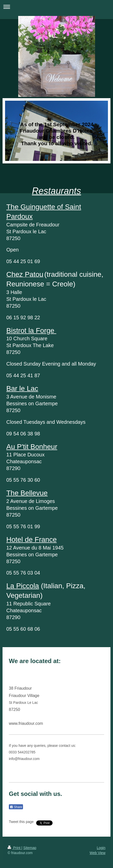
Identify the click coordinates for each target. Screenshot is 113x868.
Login (101, 848)
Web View (97, 853)
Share (16, 807)
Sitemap (30, 848)
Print (15, 848)
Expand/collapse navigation (56, 7)
